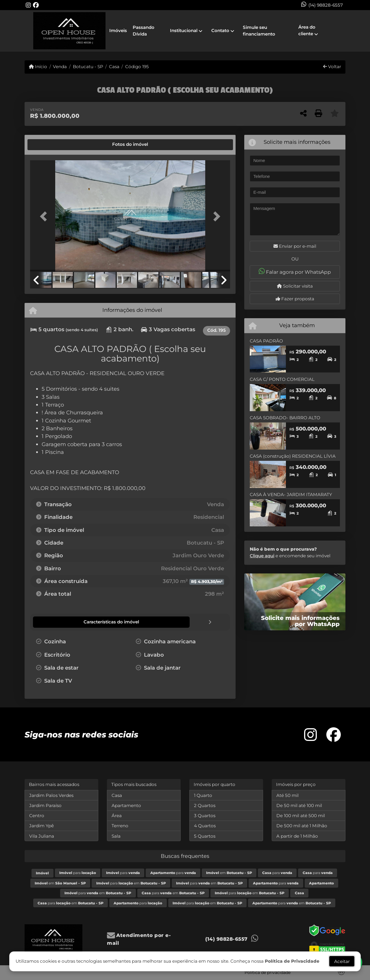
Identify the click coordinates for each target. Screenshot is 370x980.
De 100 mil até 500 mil (301, 815)
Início (38, 67)
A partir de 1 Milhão (297, 836)
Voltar (332, 67)
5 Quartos (205, 836)
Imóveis (118, 30)
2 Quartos (205, 805)
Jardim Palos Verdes (51, 795)
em (229, 872)
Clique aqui (262, 556)
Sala (116, 836)
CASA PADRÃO (266, 341)
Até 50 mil (287, 795)
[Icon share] (28, 5)
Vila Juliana (42, 836)
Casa (114, 67)
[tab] (50, 145)
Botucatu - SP (88, 67)
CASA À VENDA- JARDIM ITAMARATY (291, 494)
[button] (45, 216)
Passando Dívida (144, 31)
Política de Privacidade (292, 961)
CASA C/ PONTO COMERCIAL (282, 379)
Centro (37, 815)
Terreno (120, 825)
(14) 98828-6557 (326, 5)
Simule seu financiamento (259, 31)
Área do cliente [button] (307, 30)
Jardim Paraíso (45, 805)
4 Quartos (205, 825)
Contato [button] (220, 30)
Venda (60, 67)
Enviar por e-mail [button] (295, 246)
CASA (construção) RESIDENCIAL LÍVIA (293, 456)
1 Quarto (203, 795)
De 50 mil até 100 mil (299, 805)
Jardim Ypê (41, 825)
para (78, 872)
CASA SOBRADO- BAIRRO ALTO (285, 418)
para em (131, 883)
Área (117, 815)
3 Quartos (205, 815)
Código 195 (137, 67)
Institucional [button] (184, 30)
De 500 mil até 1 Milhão (302, 825)
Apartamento (126, 805)
